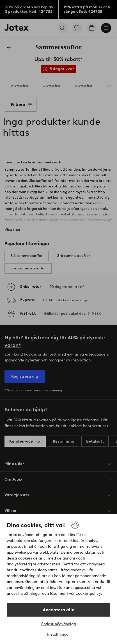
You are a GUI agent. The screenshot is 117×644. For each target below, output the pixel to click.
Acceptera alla (59, 610)
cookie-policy (88, 594)
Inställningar (58, 634)
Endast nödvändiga (58, 624)
